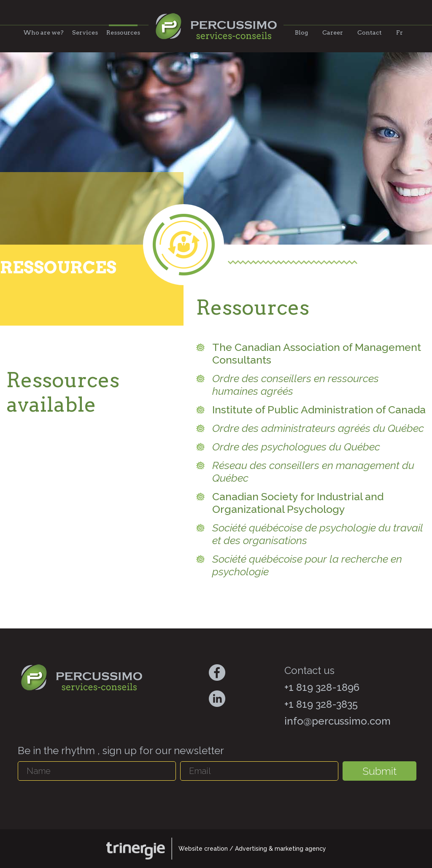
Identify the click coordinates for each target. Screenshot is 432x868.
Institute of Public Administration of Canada (319, 410)
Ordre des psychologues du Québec (296, 447)
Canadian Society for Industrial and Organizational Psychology (298, 503)
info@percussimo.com (337, 721)
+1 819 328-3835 (321, 704)
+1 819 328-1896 (322, 687)
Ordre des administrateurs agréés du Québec (318, 428)
